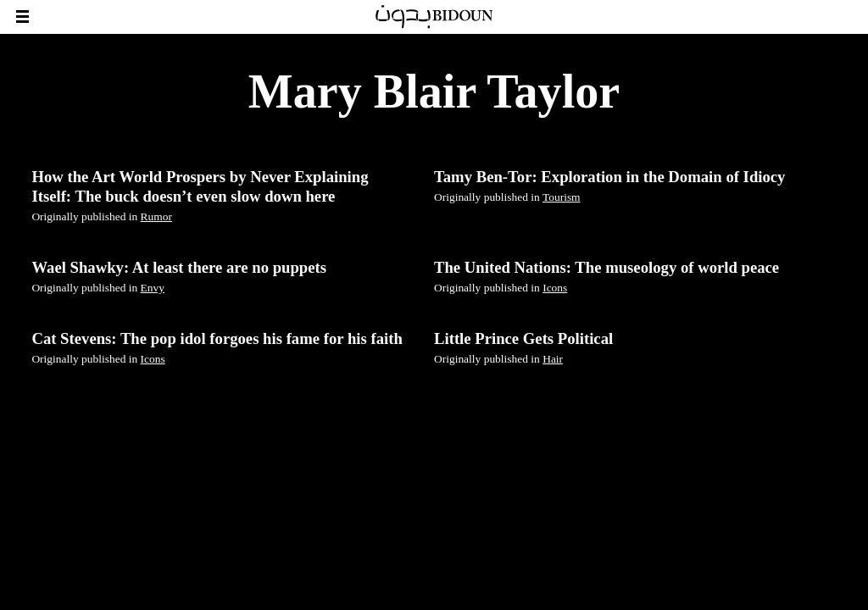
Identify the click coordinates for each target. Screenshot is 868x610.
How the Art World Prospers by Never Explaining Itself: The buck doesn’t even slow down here (200, 186)
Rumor (156, 216)
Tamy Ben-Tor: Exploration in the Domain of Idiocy (609, 177)
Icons (555, 288)
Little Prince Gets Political (523, 338)
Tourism (562, 197)
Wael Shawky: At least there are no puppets (179, 267)
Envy (153, 288)
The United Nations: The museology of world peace (606, 267)
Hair (553, 359)
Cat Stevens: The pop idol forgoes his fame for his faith (217, 338)
